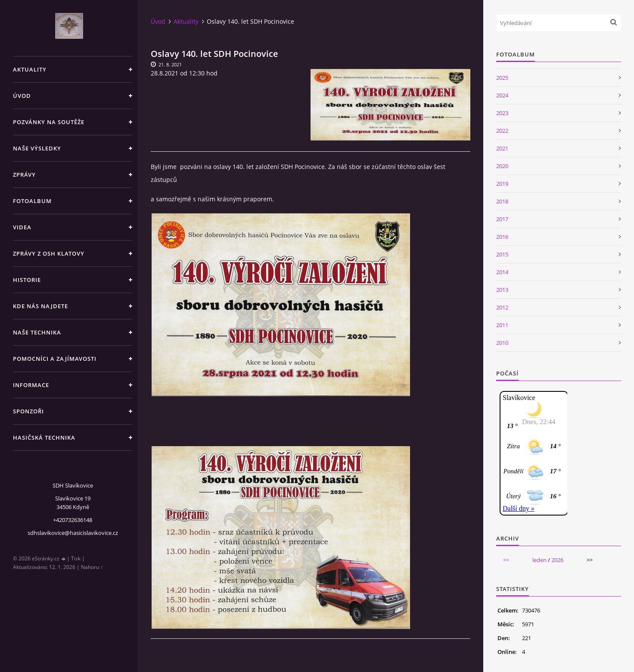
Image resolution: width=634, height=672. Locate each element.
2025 (502, 78)
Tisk (76, 558)
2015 (502, 254)
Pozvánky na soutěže (49, 122)
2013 (502, 290)
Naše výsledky (37, 148)
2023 (502, 113)
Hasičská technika (44, 438)
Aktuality (30, 69)
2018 (502, 201)
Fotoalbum (32, 201)
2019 (502, 184)
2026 (557, 560)
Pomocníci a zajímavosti (55, 359)
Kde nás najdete (40, 306)
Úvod (22, 96)
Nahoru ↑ (92, 567)
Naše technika (37, 332)
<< (506, 560)
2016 (502, 237)
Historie (27, 280)
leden (539, 560)
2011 (502, 325)
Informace (31, 385)
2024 (502, 95)
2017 (502, 219)
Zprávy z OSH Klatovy (49, 253)
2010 (502, 343)
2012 (502, 307)
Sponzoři (28, 411)
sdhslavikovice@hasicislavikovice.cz (73, 533)
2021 (502, 148)
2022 (502, 131)
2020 (502, 166)
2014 (502, 272)
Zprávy (24, 175)
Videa (22, 227)
